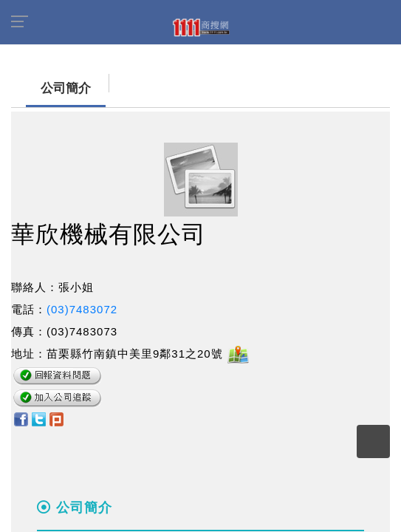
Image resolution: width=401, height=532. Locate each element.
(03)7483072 (82, 309)
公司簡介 (51, 88)
